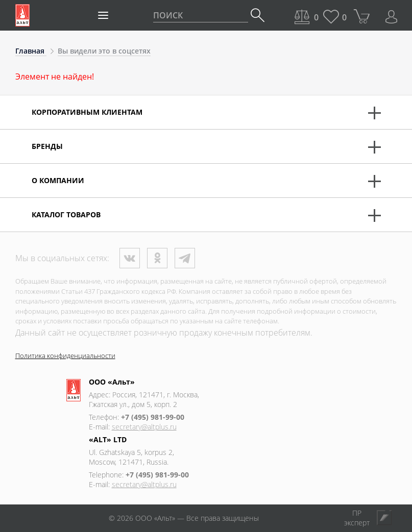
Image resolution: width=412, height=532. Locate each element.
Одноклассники (157, 258)
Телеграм (185, 258)
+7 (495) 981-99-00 (153, 417)
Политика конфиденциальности (65, 356)
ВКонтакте (130, 258)
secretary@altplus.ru (144, 427)
